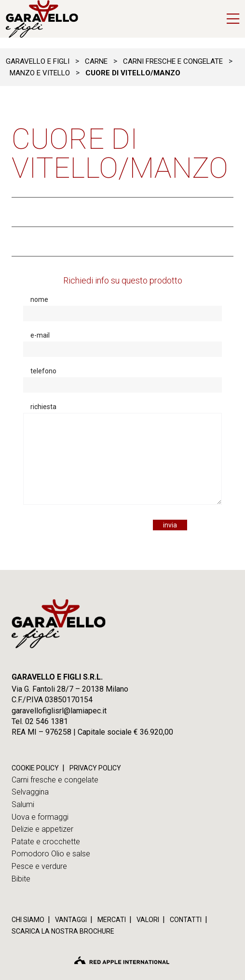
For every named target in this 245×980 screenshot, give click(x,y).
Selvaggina (30, 792)
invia (170, 525)
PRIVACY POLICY (95, 768)
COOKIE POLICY (35, 768)
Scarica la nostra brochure (63, 931)
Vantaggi (71, 920)
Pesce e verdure (39, 866)
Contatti (186, 920)
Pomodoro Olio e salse (51, 854)
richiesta (43, 407)
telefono (43, 371)
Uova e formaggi (40, 817)
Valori (148, 920)
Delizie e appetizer (42, 829)
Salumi (23, 804)
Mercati (112, 920)
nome (39, 299)
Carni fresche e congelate (55, 780)
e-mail (40, 335)
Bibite (21, 879)
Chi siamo (28, 920)
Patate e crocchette (46, 842)
